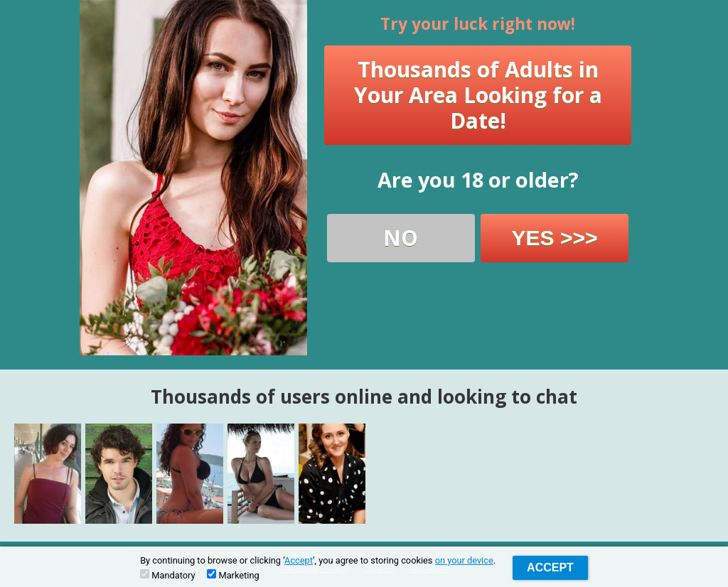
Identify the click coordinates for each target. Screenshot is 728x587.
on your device (464, 560)
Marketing (233, 575)
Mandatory (167, 575)
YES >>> (555, 238)
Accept (299, 560)
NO (401, 238)
